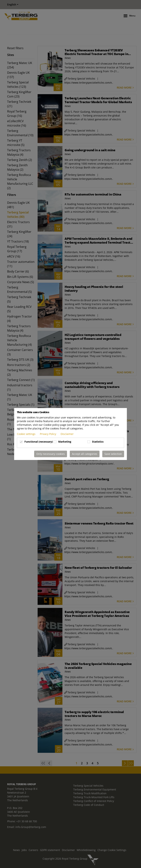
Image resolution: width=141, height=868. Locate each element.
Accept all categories (85, 454)
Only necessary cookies (51, 454)
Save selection (113, 454)
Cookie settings (27, 434)
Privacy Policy (48, 434)
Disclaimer (67, 434)
